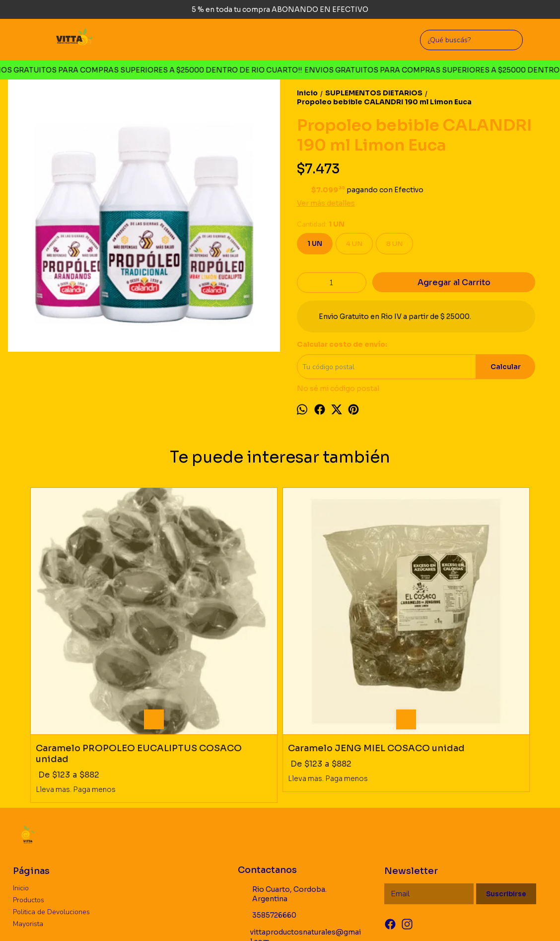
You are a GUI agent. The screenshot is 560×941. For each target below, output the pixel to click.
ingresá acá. (332, 918)
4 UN (354, 244)
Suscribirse (506, 768)
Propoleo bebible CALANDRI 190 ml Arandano (455, 627)
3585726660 (267, 789)
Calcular (506, 367)
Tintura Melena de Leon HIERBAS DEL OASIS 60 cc (342, 627)
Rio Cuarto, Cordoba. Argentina (282, 768)
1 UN (315, 244)
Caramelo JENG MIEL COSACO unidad (210, 627)
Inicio (21, 762)
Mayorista (28, 798)
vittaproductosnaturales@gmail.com (300, 811)
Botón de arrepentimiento (382, 918)
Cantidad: (321, 224)
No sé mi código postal (338, 389)
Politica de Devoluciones (51, 786)
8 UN (394, 244)
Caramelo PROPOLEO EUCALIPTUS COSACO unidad (88, 627)
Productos (29, 774)
